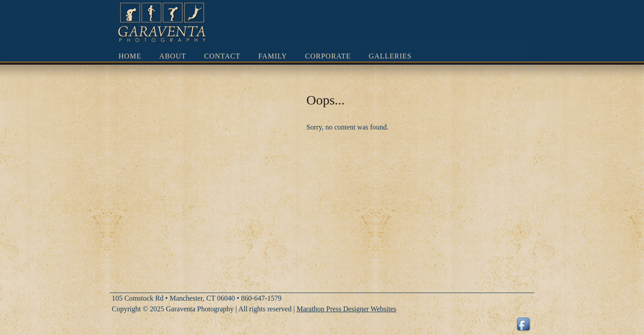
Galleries (390, 56)
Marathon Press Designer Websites (346, 309)
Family (273, 56)
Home (130, 56)
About (173, 56)
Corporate (328, 56)
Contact (222, 56)
